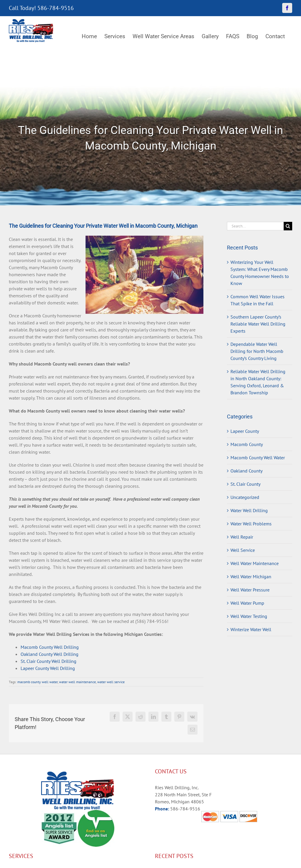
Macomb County (247, 444)
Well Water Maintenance (255, 563)
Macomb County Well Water (258, 458)
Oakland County (246, 471)
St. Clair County (245, 484)
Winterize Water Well (251, 629)
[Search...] (255, 226)
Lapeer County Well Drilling (48, 668)
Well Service (243, 550)
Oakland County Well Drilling (50, 654)
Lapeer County (245, 431)
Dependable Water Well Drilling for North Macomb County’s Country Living (257, 351)
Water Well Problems (251, 524)
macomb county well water (37, 682)
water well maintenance (77, 682)
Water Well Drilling (249, 510)
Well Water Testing (249, 616)
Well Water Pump (247, 603)
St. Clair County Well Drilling (49, 661)
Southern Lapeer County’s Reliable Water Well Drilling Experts (258, 324)
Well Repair (242, 537)
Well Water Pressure (250, 590)
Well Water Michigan (251, 577)
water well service (111, 682)
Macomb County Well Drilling (50, 647)
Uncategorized (245, 497)
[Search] (288, 226)
